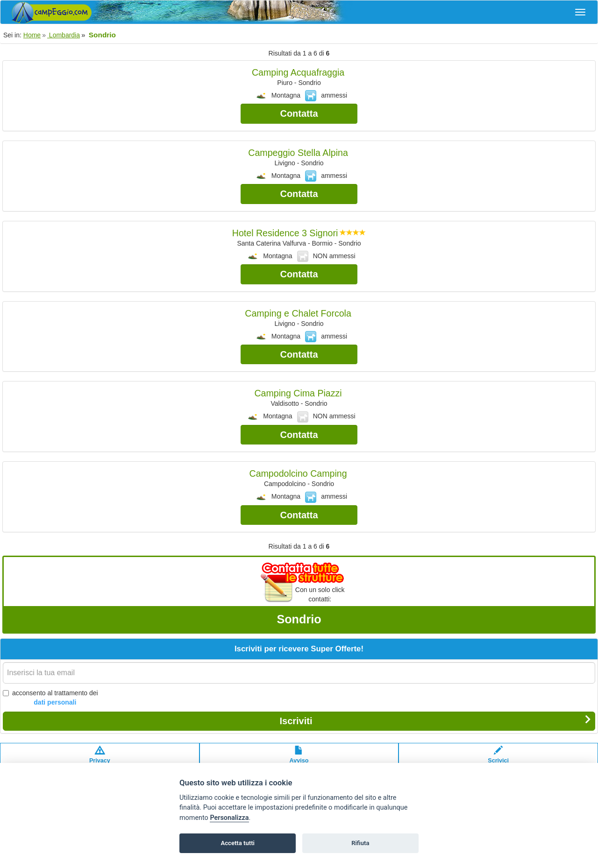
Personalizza (229, 818)
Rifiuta (360, 843)
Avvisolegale (299, 759)
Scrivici (498, 759)
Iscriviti (435, 720)
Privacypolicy (100, 759)
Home (32, 35)
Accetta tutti (238, 843)
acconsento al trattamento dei (50, 698)
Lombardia (64, 35)
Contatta (299, 113)
